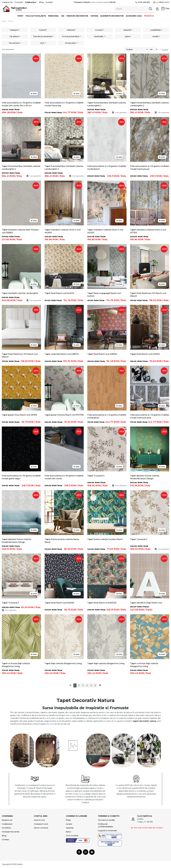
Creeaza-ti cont (41, 824)
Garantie (127, 30)
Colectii (42, 30)
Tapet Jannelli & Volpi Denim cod (146, 603)
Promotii (149, 16)
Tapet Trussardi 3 (96, 476)
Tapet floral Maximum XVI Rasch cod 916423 (148, 295)
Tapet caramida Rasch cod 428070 (62, 354)
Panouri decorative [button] (77, 16)
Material (71, 30)
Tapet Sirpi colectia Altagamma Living (63, 663)
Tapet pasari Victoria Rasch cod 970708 (64, 415)
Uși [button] (63, 16)
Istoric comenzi (41, 828)
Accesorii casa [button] (134, 16)
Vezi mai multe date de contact (146, 828)
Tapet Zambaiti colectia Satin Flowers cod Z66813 (20, 231)
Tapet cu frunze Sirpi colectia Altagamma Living (16, 665)
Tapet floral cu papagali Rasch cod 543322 (104, 295)
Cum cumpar (72, 836)
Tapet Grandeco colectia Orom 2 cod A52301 (105, 231)
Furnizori (19, 2)
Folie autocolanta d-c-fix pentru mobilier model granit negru (21, 477)
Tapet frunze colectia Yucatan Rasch (105, 539)
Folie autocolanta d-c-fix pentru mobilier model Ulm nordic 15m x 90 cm (21, 104)
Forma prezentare (71, 36)
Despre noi (8, 2)
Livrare (69, 824)
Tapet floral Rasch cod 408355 (102, 354)
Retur (69, 832)
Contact (49, 2)
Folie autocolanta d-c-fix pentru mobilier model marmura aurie (150, 416)
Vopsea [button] (94, 16)
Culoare (99, 30)
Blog (41, 2)
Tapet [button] (20, 16)
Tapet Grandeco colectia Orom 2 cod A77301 (148, 231)
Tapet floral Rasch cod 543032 (59, 293)
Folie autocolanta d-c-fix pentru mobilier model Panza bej (64, 104)
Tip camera (14, 43)
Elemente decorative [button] (112, 16)
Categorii (14, 30)
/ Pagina (164, 50)
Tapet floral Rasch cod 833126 (102, 603)
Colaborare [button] (30, 2)
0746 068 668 (142, 2)
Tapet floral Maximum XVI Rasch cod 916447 (20, 355)
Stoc (42, 43)
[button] (157, 9)
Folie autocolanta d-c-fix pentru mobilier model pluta (107, 416)
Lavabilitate (156, 30)
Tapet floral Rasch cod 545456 (59, 603)
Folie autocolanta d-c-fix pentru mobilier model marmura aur (150, 168)
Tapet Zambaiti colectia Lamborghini (20, 293)
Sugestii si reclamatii (107, 831)
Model (4, 21)
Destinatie (99, 36)
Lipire (127, 36)
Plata (68, 820)
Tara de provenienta (42, 36)
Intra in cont (39, 820)
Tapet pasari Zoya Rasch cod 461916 (19, 415)
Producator (71, 43)
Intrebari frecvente (11, 832)
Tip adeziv (14, 36)
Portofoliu (6, 828)
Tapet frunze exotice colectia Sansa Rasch (62, 541)
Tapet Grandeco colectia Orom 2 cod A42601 (63, 231)
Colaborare (7, 824)
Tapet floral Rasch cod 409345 (145, 354)
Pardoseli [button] (54, 16)
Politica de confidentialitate (105, 825)
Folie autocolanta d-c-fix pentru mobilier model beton (107, 168)
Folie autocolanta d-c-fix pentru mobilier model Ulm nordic (64, 477)
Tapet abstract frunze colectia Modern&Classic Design (145, 477)
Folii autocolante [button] (36, 16)
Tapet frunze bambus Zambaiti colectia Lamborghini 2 (107, 104)
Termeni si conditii (106, 820)
